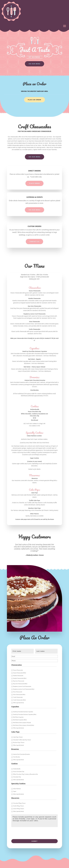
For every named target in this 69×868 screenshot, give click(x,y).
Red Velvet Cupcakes (18, 717)
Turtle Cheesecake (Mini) (19, 700)
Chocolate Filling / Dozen (19, 803)
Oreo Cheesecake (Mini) (19, 695)
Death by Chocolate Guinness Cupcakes (23, 712)
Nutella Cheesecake (18, 676)
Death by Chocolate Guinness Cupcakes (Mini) (25, 714)
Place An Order (34, 100)
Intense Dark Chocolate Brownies (22, 754)
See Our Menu (34, 64)
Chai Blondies (17, 757)
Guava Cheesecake (18, 670)
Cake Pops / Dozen (18, 737)
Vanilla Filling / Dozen (19, 806)
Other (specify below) (19, 703)
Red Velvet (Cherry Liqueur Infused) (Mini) (24, 725)
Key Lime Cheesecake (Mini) (20, 684)
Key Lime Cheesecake (19, 681)
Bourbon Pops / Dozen (19, 742)
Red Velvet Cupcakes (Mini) (20, 720)
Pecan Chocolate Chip (19, 771)
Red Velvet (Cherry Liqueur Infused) (22, 723)
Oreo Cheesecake (18, 692)
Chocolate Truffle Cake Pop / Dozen (22, 740)
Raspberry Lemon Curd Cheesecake (22, 686)
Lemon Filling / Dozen (19, 809)
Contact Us (34, 242)
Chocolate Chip (17, 777)
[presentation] (25, 833)
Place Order (34, 183)
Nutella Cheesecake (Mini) (20, 678)
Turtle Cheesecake (18, 697)
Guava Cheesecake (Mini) (20, 673)
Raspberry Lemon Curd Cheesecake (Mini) (24, 689)
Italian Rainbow (17, 789)
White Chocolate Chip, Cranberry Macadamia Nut (26, 774)
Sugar (15, 791)
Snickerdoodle (17, 769)
